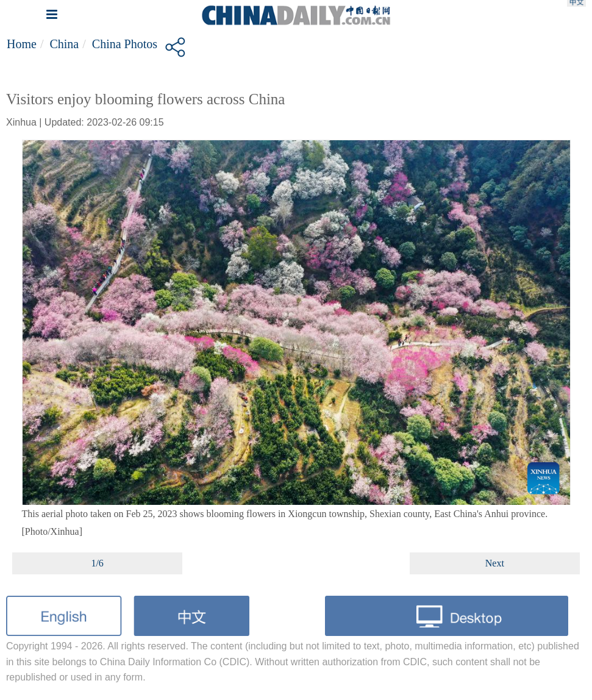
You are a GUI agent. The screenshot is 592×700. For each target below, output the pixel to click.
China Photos (125, 44)
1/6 (97, 563)
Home (22, 44)
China (64, 44)
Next (495, 563)
